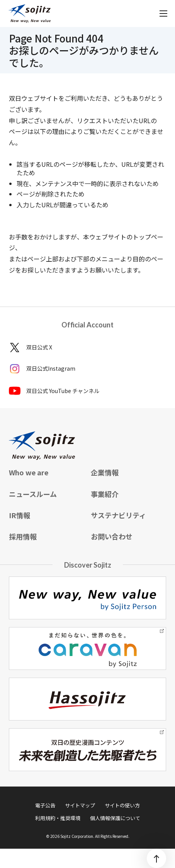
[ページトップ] (156, 858)
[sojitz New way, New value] (30, 14)
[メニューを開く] (163, 14)
